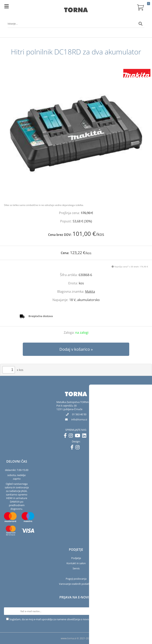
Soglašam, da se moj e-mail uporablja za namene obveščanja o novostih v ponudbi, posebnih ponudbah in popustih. (78, 619)
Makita (90, 292)
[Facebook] (66, 436)
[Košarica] (141, 7)
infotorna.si (79, 419)
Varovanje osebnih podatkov (76, 584)
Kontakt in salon (76, 563)
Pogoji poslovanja (76, 579)
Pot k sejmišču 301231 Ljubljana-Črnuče (69, 407)
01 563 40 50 (79, 414)
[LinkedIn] (85, 436)
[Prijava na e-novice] (144, 611)
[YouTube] (78, 436)
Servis (76, 568)
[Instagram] (72, 436)
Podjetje (76, 558)
